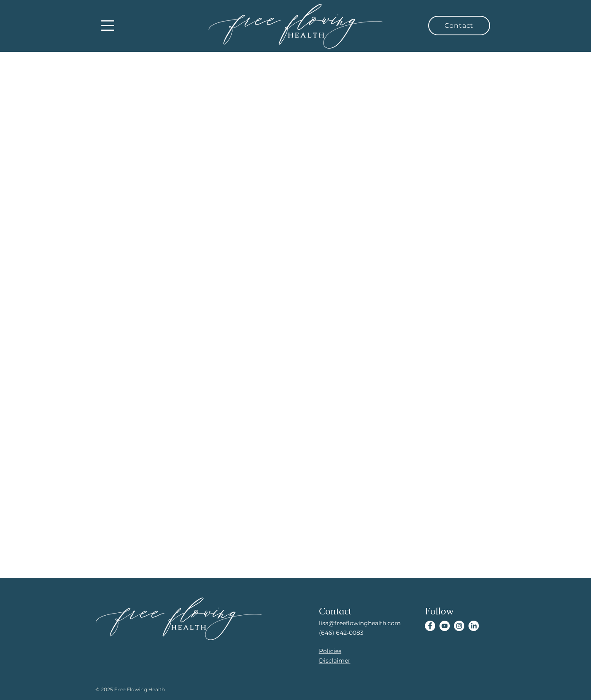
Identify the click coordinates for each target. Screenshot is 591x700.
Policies (330, 651)
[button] (108, 26)
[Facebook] (430, 626)
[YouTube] (445, 626)
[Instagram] (459, 626)
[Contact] (459, 26)
